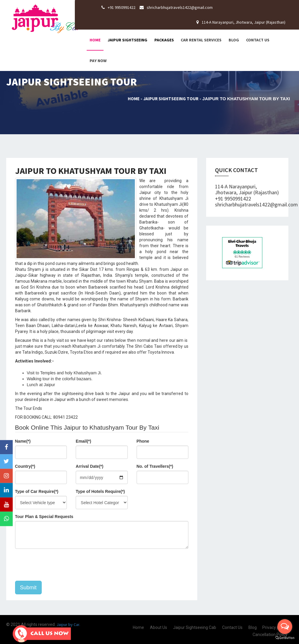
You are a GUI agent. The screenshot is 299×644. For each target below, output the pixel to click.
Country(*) (25, 466)
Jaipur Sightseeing (127, 40)
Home (95, 40)
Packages (164, 40)
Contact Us (258, 40)
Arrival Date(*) (89, 466)
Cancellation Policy (270, 635)
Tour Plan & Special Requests (44, 517)
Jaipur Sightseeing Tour (171, 99)
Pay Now (98, 61)
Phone (143, 441)
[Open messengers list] (285, 627)
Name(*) (23, 441)
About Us (159, 627)
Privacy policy (275, 627)
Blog (234, 40)
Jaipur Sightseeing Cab (195, 627)
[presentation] (60, 565)
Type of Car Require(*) (37, 491)
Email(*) (83, 441)
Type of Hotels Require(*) (100, 491)
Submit (28, 588)
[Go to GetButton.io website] (285, 638)
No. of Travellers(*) (155, 466)
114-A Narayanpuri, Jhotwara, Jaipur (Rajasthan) (241, 22)
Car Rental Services (201, 40)
